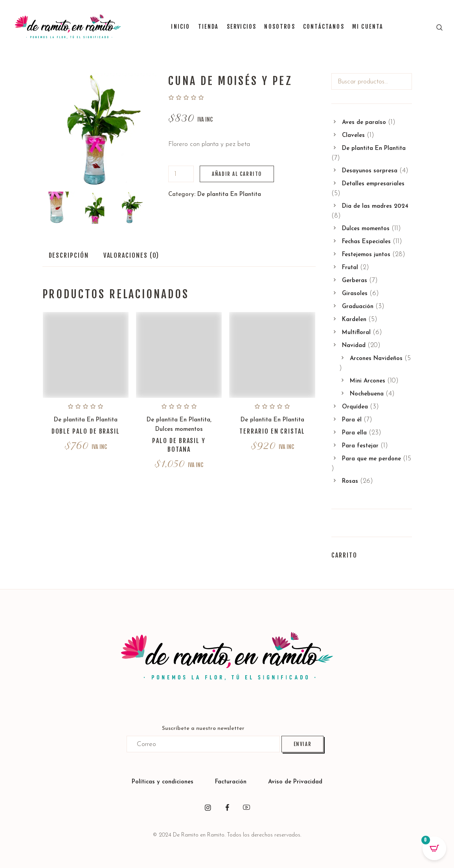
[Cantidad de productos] (181, 174)
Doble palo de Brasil (86, 431)
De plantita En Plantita (229, 195)
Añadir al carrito (237, 174)
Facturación (232, 782)
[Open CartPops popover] (434, 848)
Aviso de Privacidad (295, 782)
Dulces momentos (179, 429)
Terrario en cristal (272, 431)
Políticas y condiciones (163, 782)
